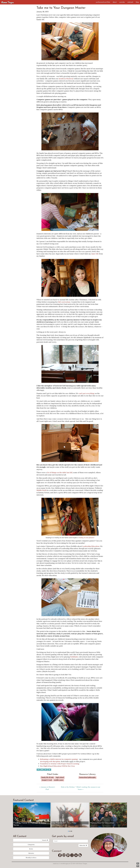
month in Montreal (66, 79)
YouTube (122, 2)
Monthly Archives (31, 858)
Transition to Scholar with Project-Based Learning (60, 764)
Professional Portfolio (103, 2)
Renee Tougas (8, 2)
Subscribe (83, 845)
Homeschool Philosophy (87, 777)
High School (60, 777)
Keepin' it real (47, 780)
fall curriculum (64, 302)
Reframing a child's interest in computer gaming (59, 759)
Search (45, 840)
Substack (130, 2)
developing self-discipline (50, 761)
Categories (31, 845)
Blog (137, 2)
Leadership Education (91, 546)
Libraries (31, 853)
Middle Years (59, 780)
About (115, 2)
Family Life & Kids (47, 777)
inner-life (95, 254)
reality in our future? (87, 538)
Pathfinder (74, 657)
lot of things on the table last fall (60, 472)
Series (31, 849)
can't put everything (86, 393)
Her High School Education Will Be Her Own (57, 766)
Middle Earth (42, 490)
